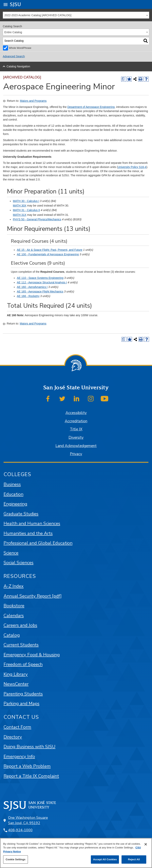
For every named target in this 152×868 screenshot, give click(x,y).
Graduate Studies (21, 514)
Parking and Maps (21, 703)
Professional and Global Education (38, 543)
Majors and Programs (33, 101)
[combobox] (76, 15)
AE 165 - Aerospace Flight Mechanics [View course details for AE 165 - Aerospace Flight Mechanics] (40, 292)
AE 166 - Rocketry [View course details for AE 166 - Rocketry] (28, 296)
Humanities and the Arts (28, 533)
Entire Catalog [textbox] (13, 32)
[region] (76, 853)
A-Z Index (14, 586)
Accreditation (76, 421)
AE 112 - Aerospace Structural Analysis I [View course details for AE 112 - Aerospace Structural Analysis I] (42, 282)
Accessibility (76, 413)
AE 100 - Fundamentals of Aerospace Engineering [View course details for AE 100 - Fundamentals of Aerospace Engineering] (48, 254)
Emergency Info (19, 756)
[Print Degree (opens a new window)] (124, 79)
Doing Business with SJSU (29, 747)
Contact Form (17, 727)
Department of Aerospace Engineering (91, 107)
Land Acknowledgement (76, 446)
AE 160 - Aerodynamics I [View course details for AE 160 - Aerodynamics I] (32, 287)
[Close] (146, 844)
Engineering (15, 504)
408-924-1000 (20, 830)
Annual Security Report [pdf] (33, 596)
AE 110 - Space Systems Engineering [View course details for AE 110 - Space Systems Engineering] (40, 278)
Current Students (21, 645)
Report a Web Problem (27, 766)
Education (13, 494)
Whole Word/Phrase (20, 48)
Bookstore (14, 606)
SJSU (16, 4)
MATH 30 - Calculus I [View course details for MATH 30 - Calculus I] (26, 201)
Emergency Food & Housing (32, 655)
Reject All (134, 859)
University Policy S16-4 (132, 167)
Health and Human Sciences (32, 523)
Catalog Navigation (18, 66)
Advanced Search (14, 56)
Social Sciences (19, 563)
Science (11, 553)
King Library (16, 674)
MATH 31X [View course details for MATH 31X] (20, 215)
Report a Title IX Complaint (31, 776)
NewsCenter (16, 684)
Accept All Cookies (105, 859)
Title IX (76, 429)
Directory (13, 737)
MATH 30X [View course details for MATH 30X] (20, 206)
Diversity (76, 438)
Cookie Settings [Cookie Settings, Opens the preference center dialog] (15, 859)
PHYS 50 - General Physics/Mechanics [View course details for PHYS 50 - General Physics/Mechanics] (37, 219)
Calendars (14, 616)
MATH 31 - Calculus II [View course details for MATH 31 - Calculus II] (26, 210)
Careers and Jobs (20, 625)
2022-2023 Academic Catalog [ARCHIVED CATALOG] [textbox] (38, 15)
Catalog (12, 635)
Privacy (76, 454)
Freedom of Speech (23, 664)
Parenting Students (23, 694)
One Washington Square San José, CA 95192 (28, 820)
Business (12, 484)
